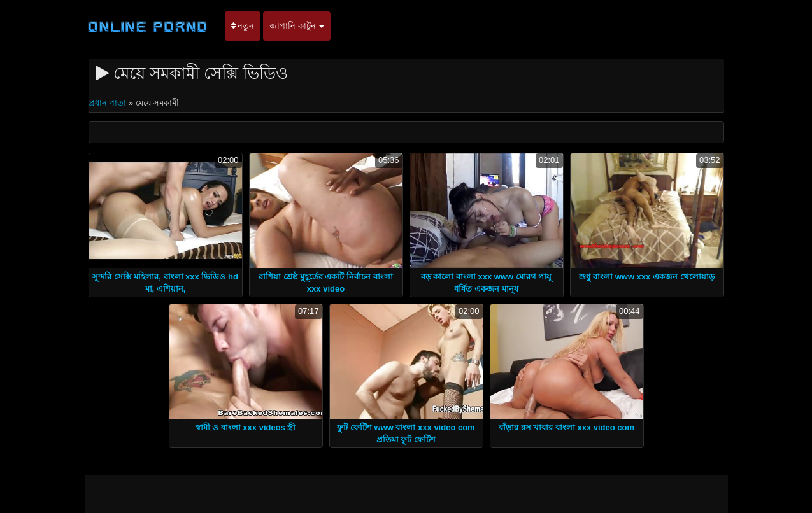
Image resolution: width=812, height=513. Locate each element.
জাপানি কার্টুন (297, 26)
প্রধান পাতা (109, 103)
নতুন (243, 26)
